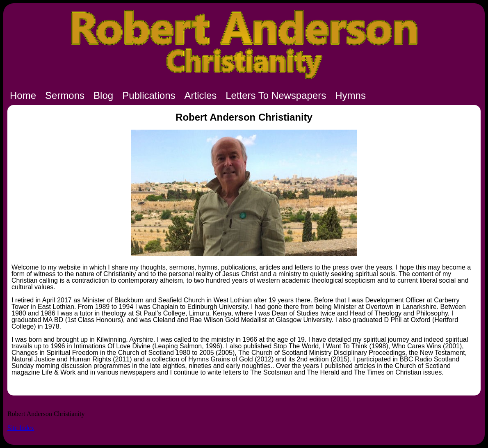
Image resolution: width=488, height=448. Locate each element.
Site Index (21, 428)
